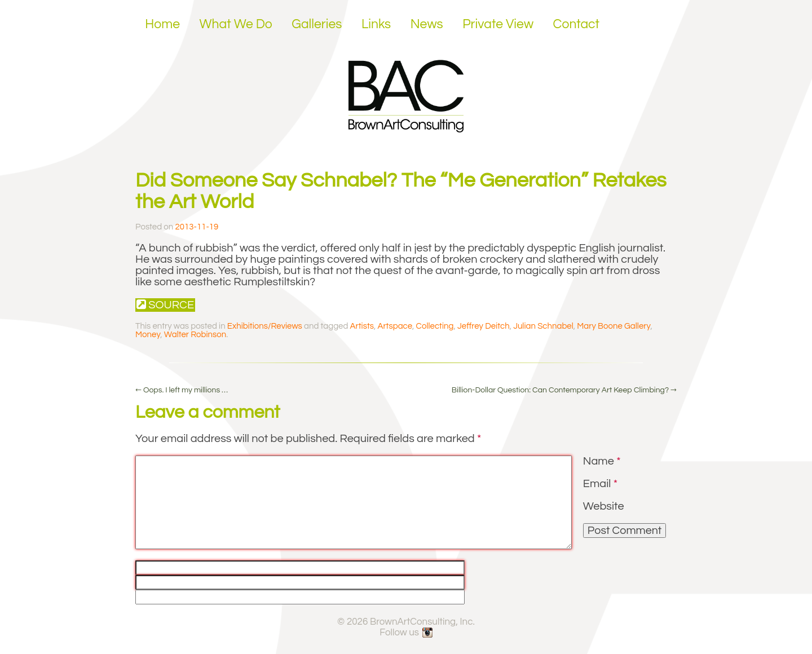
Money (148, 335)
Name (602, 461)
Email (600, 484)
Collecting (435, 326)
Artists (362, 326)
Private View (498, 24)
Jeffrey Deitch (484, 326)
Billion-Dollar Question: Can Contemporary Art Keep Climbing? (564, 390)
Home (162, 24)
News (427, 24)
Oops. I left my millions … (182, 390)
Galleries (317, 24)
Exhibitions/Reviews (265, 326)
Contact (577, 24)
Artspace (395, 326)
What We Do (236, 24)
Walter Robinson (195, 335)
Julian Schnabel (543, 326)
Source (165, 305)
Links (376, 24)
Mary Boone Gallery (614, 326)
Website (604, 506)
